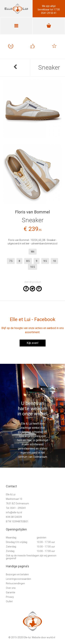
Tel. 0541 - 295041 (16, 508)
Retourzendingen (15, 583)
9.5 (45, 261)
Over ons (11, 588)
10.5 (32, 267)
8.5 (28, 261)
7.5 (11, 261)
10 (54, 261)
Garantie (11, 592)
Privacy (10, 597)
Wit (33, 252)
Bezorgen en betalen (17, 574)
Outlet (9, 601)
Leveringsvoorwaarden (18, 579)
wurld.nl (51, 637)
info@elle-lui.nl (14, 512)
